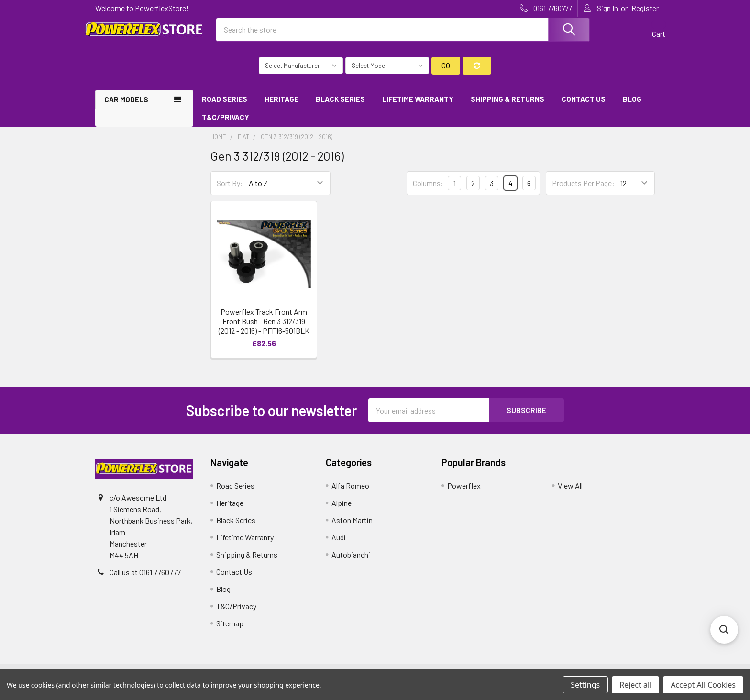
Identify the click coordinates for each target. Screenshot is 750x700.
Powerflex (464, 494)
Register (645, 8)
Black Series (340, 107)
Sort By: (230, 191)
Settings (585, 685)
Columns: (428, 191)
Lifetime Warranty (418, 107)
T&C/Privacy (229, 125)
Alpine (342, 511)
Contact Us (584, 107)
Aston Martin (352, 528)
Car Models (126, 107)
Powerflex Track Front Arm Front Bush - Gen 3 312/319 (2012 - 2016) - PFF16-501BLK (264, 329)
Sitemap (230, 631)
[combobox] (403, 35)
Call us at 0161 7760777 (145, 580)
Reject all (635, 685)
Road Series (225, 107)
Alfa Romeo (350, 494)
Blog (632, 107)
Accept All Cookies (703, 685)
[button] (724, 630)
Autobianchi (351, 563)
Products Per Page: (583, 191)
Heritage (281, 107)
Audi (339, 545)
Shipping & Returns (507, 107)
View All (570, 494)
